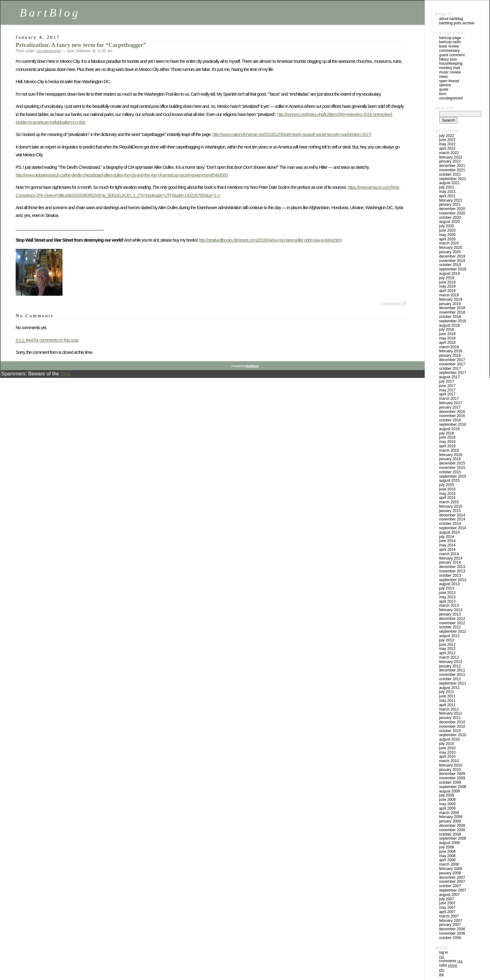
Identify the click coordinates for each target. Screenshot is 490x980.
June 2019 (447, 282)
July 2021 (447, 187)
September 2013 (453, 580)
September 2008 (453, 838)
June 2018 (447, 334)
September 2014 (453, 528)
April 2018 (447, 343)
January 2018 (450, 355)
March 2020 (449, 243)
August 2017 (449, 377)
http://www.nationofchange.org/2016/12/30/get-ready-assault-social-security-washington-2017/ (292, 134)
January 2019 (450, 304)
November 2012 (452, 623)
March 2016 (449, 450)
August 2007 (449, 895)
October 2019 (450, 265)
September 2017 (453, 373)
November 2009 (452, 778)
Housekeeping (451, 63)
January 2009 (450, 821)
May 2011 (447, 701)
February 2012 (451, 662)
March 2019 (449, 295)
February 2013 (451, 610)
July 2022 (447, 136)
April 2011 (447, 705)
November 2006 (452, 933)
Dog (65, 374)
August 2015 (449, 480)
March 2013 (449, 606)
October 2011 (450, 679)
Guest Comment (452, 55)
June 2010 (447, 748)
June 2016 (447, 437)
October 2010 (450, 731)
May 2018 (447, 338)
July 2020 (447, 226)
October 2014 (450, 524)
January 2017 (450, 407)
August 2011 (449, 688)
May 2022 (447, 144)
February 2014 (451, 558)
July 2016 (447, 433)
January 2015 (450, 511)
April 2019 (447, 291)
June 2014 (447, 541)
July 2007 (447, 899)
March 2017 (449, 399)
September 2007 (453, 890)
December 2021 (452, 166)
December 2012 (452, 619)
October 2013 (450, 575)
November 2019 (452, 261)
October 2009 (450, 782)
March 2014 (449, 554)
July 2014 (447, 537)
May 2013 (447, 597)
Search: (445, 108)
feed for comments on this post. (47, 340)
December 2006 (452, 929)
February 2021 (451, 200)
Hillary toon (448, 59)
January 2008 (450, 873)
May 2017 (447, 390)
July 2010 (447, 744)
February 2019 (451, 299)
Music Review (450, 72)
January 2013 (450, 614)
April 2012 (447, 653)
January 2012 (450, 666)
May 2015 (447, 494)
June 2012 (447, 645)
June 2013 (447, 593)
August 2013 (449, 584)
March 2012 (449, 657)
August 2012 (449, 636)
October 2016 (450, 420)
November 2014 (452, 519)
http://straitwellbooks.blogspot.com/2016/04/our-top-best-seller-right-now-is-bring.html (270, 240)
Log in (444, 952)
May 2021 (447, 192)
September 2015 (453, 476)
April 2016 (447, 446)
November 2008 (452, 830)
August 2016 (449, 429)
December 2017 (452, 360)
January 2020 (450, 252)
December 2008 (452, 826)
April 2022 (447, 148)
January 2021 (450, 204)
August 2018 (449, 325)
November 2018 (452, 312)
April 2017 (447, 394)
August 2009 (449, 791)
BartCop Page (450, 38)
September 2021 (453, 179)
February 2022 (451, 157)
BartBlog (50, 13)
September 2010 (453, 735)
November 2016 (452, 416)
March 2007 (449, 916)
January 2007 (450, 925)
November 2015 (452, 468)
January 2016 (450, 459)
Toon (443, 94)
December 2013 (452, 567)
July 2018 (447, 329)
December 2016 (452, 412)
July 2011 (447, 692)
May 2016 (447, 442)
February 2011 (451, 713)
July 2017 (447, 381)
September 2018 (453, 321)
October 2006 (450, 938)
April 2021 (447, 196)
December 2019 (452, 256)
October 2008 (450, 834)
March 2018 (449, 347)
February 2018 (451, 351)
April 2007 (447, 912)
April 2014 (447, 550)
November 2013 (452, 571)
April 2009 (447, 808)
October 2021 (450, 174)
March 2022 (449, 153)
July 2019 (447, 278)
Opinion (445, 85)
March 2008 (449, 864)
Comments (451, 961)
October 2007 (450, 886)
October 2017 (450, 369)
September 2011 (453, 683)
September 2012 (453, 631)
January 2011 (450, 718)
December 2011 (452, 670)
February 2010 (451, 765)
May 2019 (447, 286)
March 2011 (449, 709)
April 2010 (447, 756)
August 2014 (449, 532)
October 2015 (450, 472)
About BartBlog (451, 19)
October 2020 (450, 218)
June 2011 (447, 696)
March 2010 (449, 761)
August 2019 (449, 274)
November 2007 (452, 882)
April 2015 (447, 498)
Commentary (449, 51)
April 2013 (447, 601)
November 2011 (452, 675)
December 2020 (452, 209)
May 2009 (447, 804)
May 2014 (447, 545)
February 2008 (451, 869)
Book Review (449, 46)
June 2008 (447, 852)
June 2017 (447, 386)
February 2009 (451, 817)
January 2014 (450, 562)
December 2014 (452, 515)
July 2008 (447, 847)
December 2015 (452, 463)
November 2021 (452, 170)
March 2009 (449, 813)
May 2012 (447, 649)
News (443, 77)
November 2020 (452, 213)
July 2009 (447, 795)
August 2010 (449, 739)
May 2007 (447, 907)
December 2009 (452, 774)
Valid (448, 965)
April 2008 (447, 860)
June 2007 (447, 903)
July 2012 (447, 640)
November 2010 (452, 726)
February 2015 (451, 506)
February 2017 (451, 403)
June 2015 (447, 489)
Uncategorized (49, 51)
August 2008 (449, 843)
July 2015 (447, 485)
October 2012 (450, 627)
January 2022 (450, 161)
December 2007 (452, 877)
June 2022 (447, 140)
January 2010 (450, 770)
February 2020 (451, 248)
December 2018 (452, 308)
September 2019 (453, 269)
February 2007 (451, 921)
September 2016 (453, 425)
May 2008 (447, 856)
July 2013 (447, 588)
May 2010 (447, 752)
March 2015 (449, 502)
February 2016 (451, 455)
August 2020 (449, 222)
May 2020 (447, 235)
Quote (444, 89)
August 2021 (449, 183)
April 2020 (447, 239)
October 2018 (450, 317)
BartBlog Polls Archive (457, 23)
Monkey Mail (450, 68)
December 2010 (452, 722)
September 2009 (453, 787)
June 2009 (447, 800)
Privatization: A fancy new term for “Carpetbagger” (81, 45)
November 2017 (452, 364)
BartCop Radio (450, 42)
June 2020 (447, 230)
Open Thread (449, 81)
